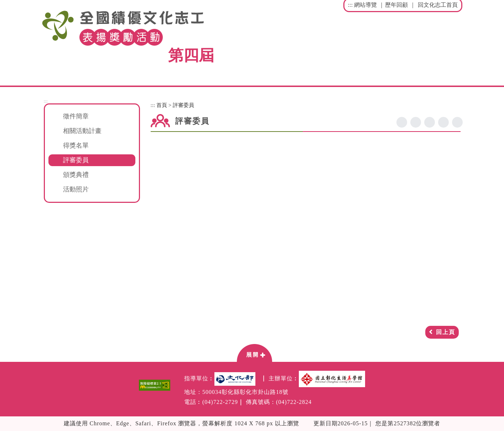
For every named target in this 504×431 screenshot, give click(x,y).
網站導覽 (365, 5)
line (430, 122)
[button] (254, 353)
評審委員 (76, 160)
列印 (457, 122)
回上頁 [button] (446, 332)
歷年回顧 (396, 5)
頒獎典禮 (76, 175)
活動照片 (76, 189)
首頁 (162, 105)
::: (350, 5)
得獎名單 (76, 145)
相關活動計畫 (82, 131)
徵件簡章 (76, 116)
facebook (402, 122)
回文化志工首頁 (438, 5)
